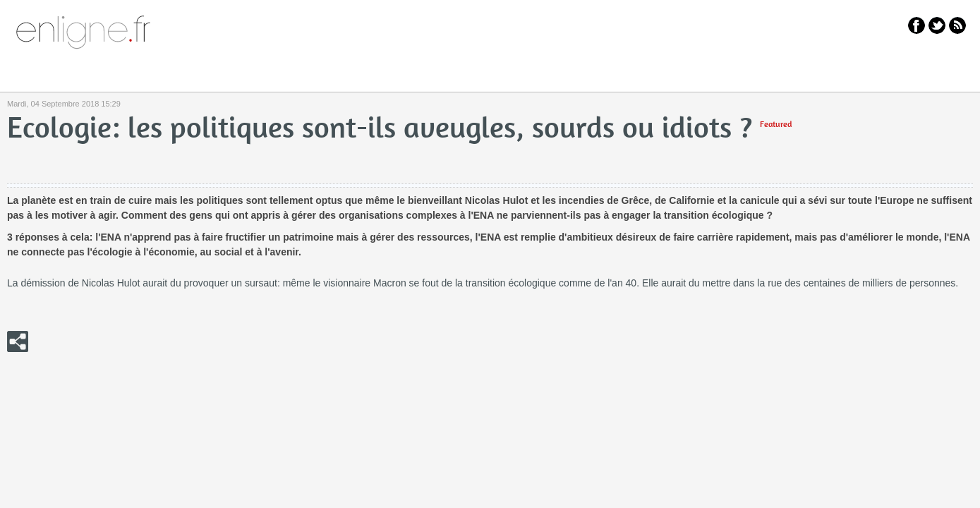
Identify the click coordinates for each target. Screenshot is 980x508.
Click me (18, 341)
